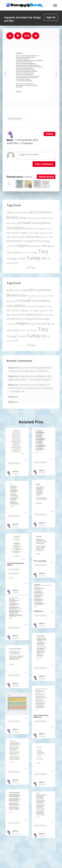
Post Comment (44, 164)
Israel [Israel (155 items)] (50, 229)
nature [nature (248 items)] (15, 237)
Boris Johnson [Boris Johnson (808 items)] (41, 212)
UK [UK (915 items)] (43, 258)
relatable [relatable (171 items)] (11, 246)
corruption (13, 573)
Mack (15, 471)
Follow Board (46, 177)
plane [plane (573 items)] (30, 237)
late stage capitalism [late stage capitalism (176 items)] (39, 233)
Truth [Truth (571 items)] (22, 258)
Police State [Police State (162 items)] (48, 237)
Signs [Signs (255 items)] (9, 252)
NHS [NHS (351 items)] (22, 237)
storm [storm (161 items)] (23, 252)
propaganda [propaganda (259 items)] (30, 241)
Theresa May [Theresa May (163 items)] (32, 252)
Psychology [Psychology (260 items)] (43, 241)
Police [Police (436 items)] (38, 237)
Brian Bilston (15, 119)
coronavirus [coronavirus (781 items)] (41, 223)
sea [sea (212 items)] (52, 246)
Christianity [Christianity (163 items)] (43, 218)
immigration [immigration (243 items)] (41, 228)
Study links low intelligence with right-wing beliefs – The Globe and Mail (30, 378)
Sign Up (51, 17)
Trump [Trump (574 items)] (12, 258)
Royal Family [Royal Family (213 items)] (35, 246)
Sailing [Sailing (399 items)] (46, 246)
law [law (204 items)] (51, 233)
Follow (50, 134)
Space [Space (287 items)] (16, 252)
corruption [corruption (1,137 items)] (16, 228)
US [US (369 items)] (48, 259)
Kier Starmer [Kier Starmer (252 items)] (13, 233)
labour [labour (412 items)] (25, 233)
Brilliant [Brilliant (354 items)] (23, 218)
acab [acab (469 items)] (10, 212)
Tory (11, 578)
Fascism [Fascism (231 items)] (30, 228)
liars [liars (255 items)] (9, 237)
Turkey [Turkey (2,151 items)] (33, 258)
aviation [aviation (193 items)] (17, 213)
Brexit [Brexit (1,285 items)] (12, 217)
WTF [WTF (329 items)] (16, 263)
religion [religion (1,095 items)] (22, 245)
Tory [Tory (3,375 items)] (43, 251)
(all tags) (31, 267)
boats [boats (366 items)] (25, 212)
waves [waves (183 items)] (10, 263)
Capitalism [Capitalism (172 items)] (33, 218)
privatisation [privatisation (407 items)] (15, 241)
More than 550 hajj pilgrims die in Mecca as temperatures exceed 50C (30, 369)
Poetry (28, 177)
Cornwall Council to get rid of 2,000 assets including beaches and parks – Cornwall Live (30, 388)
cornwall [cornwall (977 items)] (24, 223)
